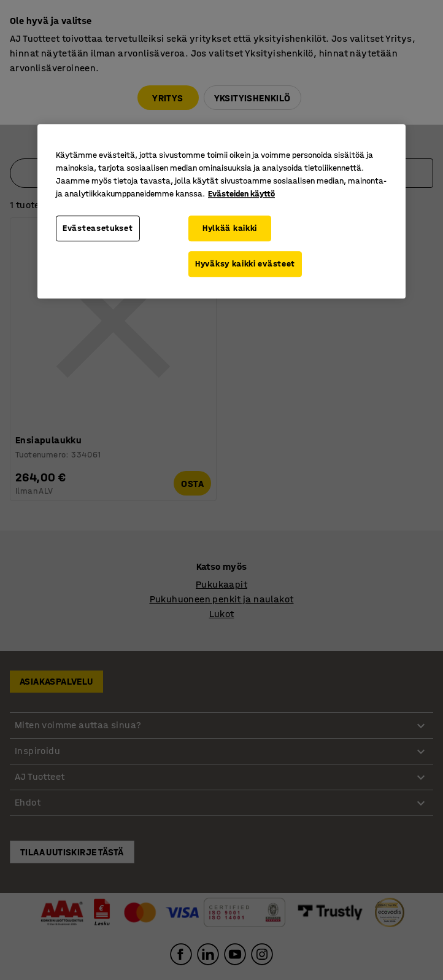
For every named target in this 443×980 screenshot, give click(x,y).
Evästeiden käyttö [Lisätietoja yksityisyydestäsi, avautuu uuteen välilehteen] (241, 194)
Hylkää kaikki (230, 229)
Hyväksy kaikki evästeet (245, 264)
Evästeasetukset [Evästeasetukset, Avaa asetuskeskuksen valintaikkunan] (98, 229)
